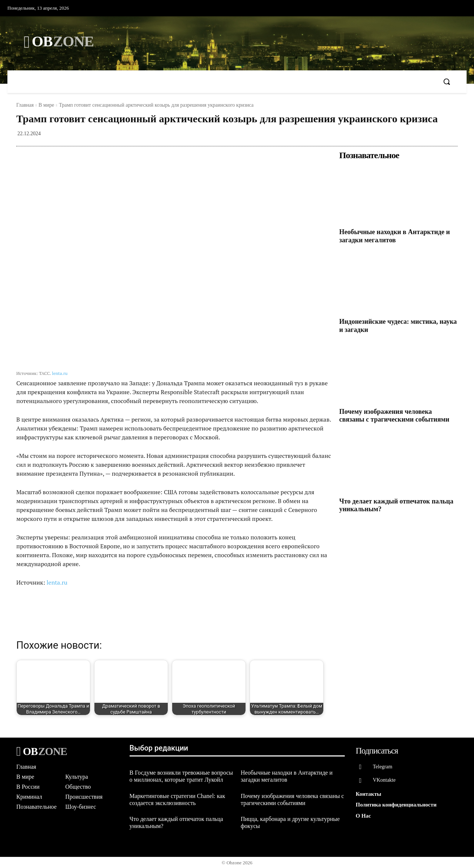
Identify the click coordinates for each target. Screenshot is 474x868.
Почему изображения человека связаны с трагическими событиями (394, 416)
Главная (25, 105)
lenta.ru (60, 373)
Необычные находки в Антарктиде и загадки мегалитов (395, 236)
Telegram (383, 767)
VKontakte (385, 780)
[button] (447, 82)
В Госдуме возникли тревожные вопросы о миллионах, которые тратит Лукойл (181, 776)
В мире (46, 105)
